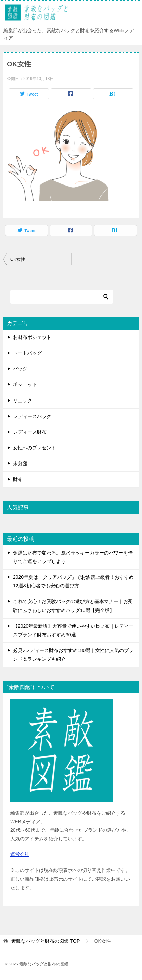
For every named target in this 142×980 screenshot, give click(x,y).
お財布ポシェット (32, 337)
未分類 (20, 463)
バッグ (20, 369)
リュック (23, 400)
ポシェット (25, 384)
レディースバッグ (32, 416)
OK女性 (18, 259)
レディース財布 (30, 432)
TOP (46, 941)
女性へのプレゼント (35, 448)
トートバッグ (27, 353)
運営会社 (20, 854)
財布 (18, 479)
